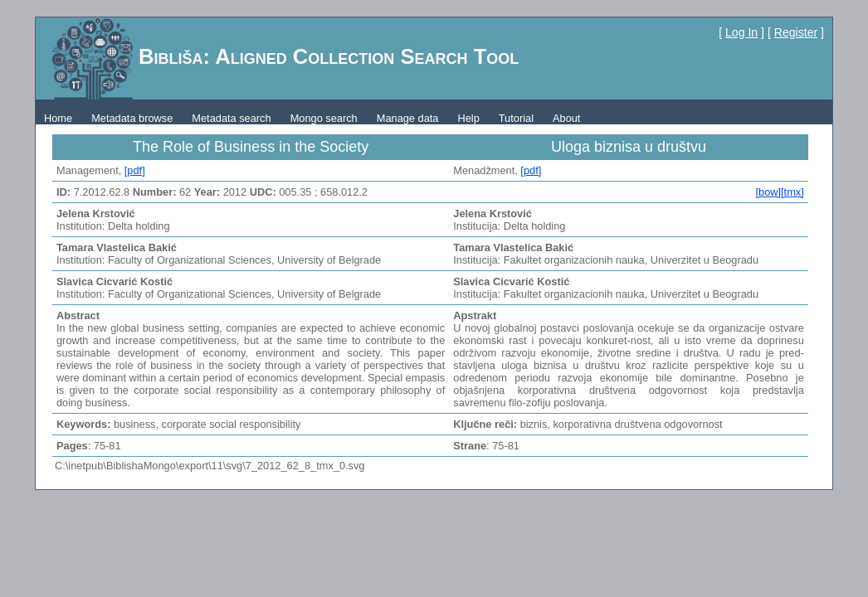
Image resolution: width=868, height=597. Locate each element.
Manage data (408, 118)
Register (796, 32)
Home (58, 118)
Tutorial (516, 118)
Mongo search (324, 118)
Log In (741, 32)
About (566, 118)
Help (468, 118)
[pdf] (135, 170)
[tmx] (792, 192)
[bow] (768, 192)
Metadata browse (132, 118)
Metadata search (231, 118)
